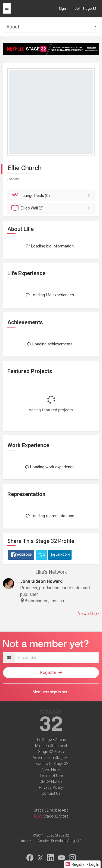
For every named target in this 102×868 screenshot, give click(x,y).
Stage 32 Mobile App (51, 810)
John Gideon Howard (41, 581)
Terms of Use (51, 775)
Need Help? (51, 770)
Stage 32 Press (51, 752)
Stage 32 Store (56, 816)
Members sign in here (51, 692)
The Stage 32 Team (51, 740)
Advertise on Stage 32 (51, 758)
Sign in (64, 9)
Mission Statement (51, 746)
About (13, 27)
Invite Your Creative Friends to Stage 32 (51, 841)
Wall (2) (52, 208)
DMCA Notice (51, 781)
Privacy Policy (51, 787)
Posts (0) (52, 196)
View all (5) (89, 613)
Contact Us (51, 793)
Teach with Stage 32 (51, 764)
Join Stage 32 (86, 9)
